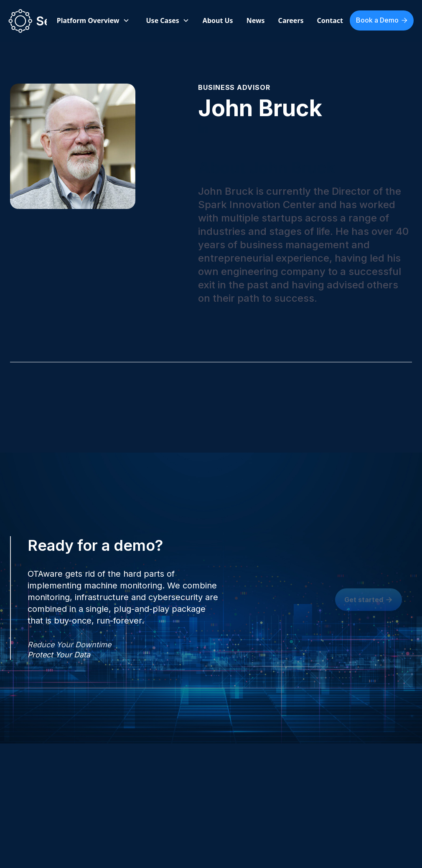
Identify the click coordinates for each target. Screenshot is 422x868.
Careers (291, 20)
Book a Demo (382, 20)
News (256, 20)
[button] (93, 20)
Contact (330, 20)
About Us (218, 20)
